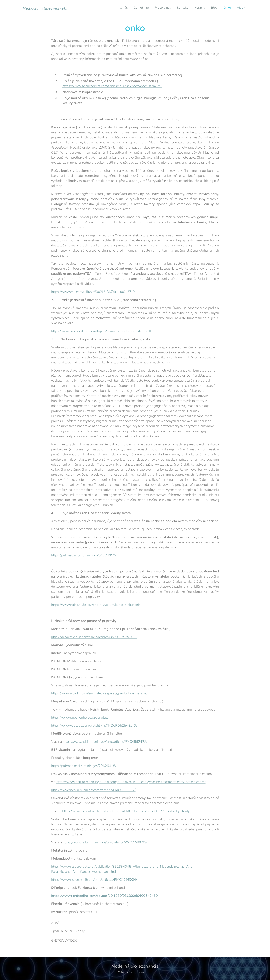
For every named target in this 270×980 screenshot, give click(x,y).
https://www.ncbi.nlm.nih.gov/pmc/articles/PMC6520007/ (93, 790)
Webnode (146, 972)
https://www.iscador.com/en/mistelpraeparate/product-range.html (99, 693)
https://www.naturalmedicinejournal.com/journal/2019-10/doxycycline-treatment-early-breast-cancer (131, 782)
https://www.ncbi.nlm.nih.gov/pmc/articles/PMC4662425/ (105, 742)
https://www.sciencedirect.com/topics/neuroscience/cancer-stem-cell (112, 86)
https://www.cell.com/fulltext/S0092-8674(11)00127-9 (93, 292)
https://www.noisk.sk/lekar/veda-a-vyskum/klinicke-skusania (96, 605)
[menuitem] (120, 8)
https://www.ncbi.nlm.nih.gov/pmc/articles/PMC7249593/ (105, 842)
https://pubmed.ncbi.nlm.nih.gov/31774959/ (84, 555)
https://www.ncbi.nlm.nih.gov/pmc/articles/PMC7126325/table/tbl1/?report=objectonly (126, 811)
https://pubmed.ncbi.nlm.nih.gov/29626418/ (84, 766)
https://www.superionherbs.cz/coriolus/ (80, 717)
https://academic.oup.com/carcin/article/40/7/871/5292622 (94, 637)
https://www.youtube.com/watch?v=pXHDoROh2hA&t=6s (94, 725)
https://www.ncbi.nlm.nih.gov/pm (94, 880)
